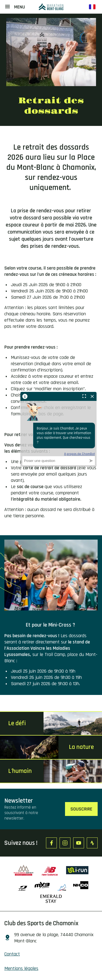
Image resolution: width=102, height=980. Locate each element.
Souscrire (81, 809)
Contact (12, 954)
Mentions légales (21, 968)
